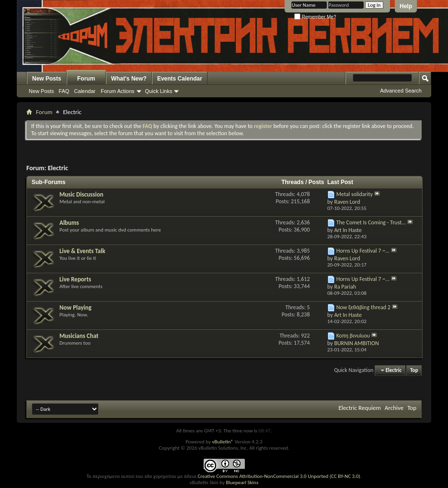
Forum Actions (117, 91)
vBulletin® (223, 442)
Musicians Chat (79, 336)
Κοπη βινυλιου (353, 336)
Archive (394, 408)
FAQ (64, 91)
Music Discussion (81, 194)
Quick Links (159, 91)
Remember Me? (315, 17)
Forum (86, 79)
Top (414, 370)
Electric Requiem (359, 408)
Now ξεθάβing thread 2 (363, 307)
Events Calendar (180, 79)
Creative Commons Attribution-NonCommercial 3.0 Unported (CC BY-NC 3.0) (279, 476)
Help (406, 6)
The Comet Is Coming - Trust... (371, 222)
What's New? (129, 79)
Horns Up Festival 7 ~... (363, 251)
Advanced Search (401, 91)
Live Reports (75, 279)
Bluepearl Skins (242, 482)
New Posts (47, 79)
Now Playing (75, 308)
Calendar (85, 91)
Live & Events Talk (82, 251)
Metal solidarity (355, 194)
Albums (69, 223)
